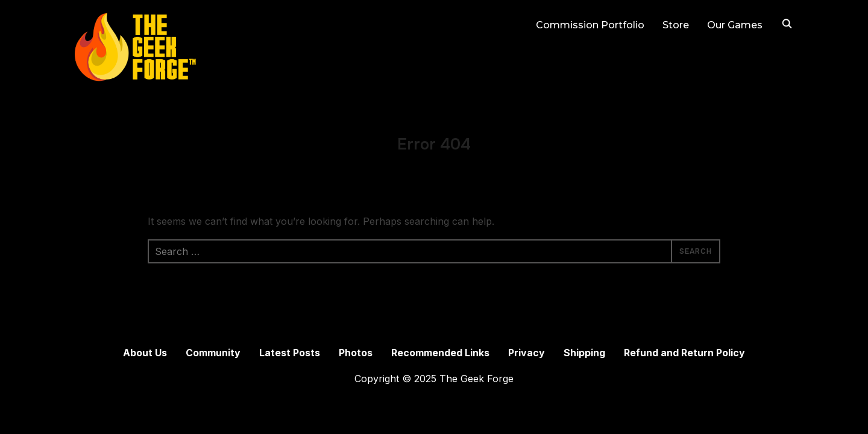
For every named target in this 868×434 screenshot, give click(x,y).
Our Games (735, 25)
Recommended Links (440, 353)
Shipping (584, 353)
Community (213, 353)
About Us (145, 353)
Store (676, 25)
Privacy (527, 353)
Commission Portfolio (590, 25)
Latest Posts (290, 353)
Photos (356, 353)
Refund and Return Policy (684, 353)
